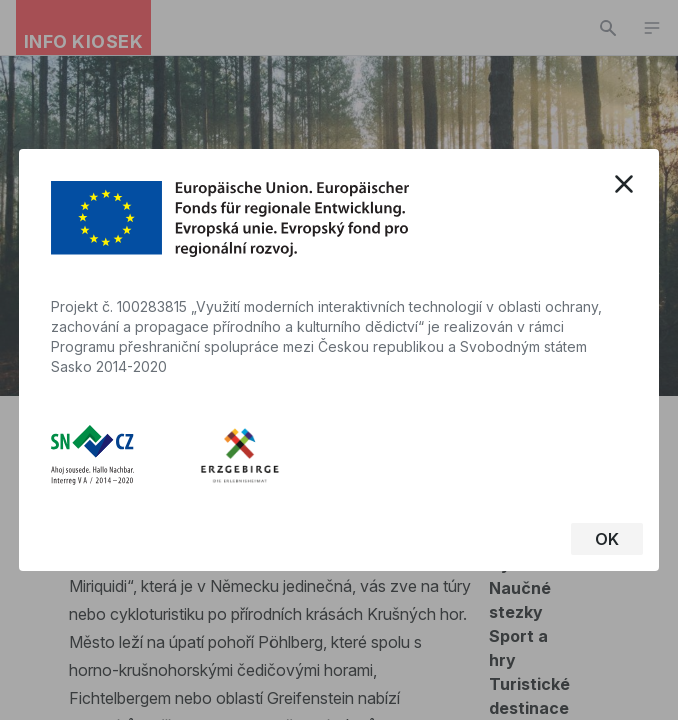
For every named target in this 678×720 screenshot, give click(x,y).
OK (607, 539)
